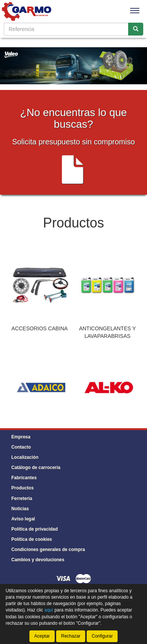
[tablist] (73, 299)
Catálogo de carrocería (36, 468)
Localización (25, 457)
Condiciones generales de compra (48, 550)
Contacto (21, 447)
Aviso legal (23, 519)
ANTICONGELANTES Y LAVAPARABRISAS (108, 332)
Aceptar (42, 636)
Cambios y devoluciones (38, 560)
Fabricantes (24, 478)
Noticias (20, 509)
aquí (49, 610)
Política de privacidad (34, 529)
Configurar (102, 636)
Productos (22, 488)
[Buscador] (66, 29)
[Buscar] (136, 29)
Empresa (21, 437)
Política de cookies (32, 539)
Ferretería (22, 498)
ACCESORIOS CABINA (39, 328)
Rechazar (71, 636)
